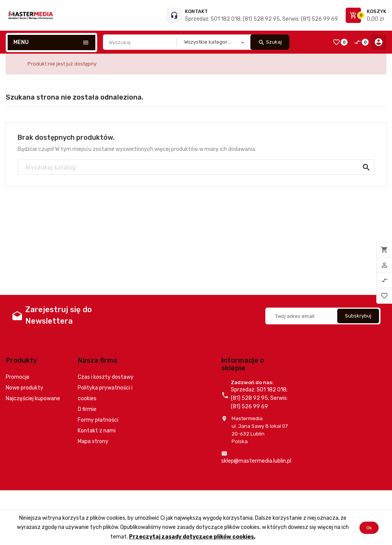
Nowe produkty (24, 388)
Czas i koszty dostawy (106, 377)
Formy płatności (98, 420)
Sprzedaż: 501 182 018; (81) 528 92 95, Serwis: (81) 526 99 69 (261, 19)
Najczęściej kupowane (33, 399)
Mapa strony (93, 441)
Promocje (18, 377)
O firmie (87, 409)
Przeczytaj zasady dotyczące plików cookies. (192, 536)
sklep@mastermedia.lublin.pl (256, 461)
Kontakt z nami (97, 431)
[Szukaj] (196, 167)
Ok (369, 527)
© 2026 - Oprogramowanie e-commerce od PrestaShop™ (73, 500)
